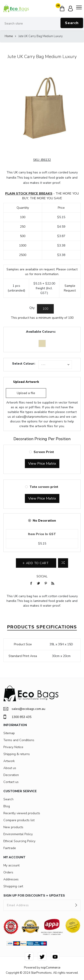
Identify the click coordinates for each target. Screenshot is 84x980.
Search (72, 23)
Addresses (11, 879)
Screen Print (44, 452)
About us (10, 768)
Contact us (11, 782)
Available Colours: (41, 332)
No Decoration (44, 521)
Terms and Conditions (19, 740)
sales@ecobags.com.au (24, 709)
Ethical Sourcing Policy (19, 841)
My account (11, 865)
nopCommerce (51, 968)
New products (13, 827)
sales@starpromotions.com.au (37, 417)
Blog (7, 806)
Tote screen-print (44, 487)
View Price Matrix (42, 464)
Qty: (32, 308)
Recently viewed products (22, 813)
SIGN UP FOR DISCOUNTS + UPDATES (34, 896)
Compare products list (19, 820)
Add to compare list (63, 563)
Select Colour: (24, 364)
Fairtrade (10, 848)
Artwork (9, 761)
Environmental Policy (18, 834)
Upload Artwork (26, 382)
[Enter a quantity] (45, 309)
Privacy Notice (13, 747)
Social (42, 576)
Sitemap (9, 733)
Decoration (11, 775)
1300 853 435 (17, 717)
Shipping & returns (17, 754)
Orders (8, 872)
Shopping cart (13, 886)
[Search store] (42, 24)
